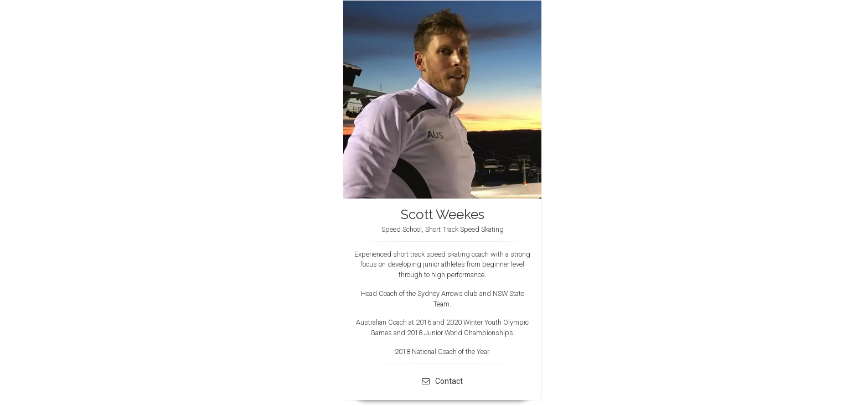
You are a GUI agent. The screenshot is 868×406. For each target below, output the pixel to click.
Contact (442, 381)
